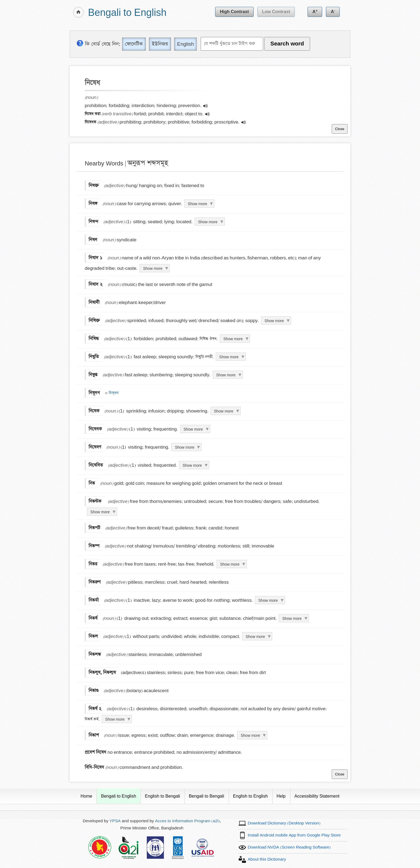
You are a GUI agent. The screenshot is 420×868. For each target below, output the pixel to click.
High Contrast (234, 12)
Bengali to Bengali (207, 796)
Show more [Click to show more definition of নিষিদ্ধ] (233, 339)
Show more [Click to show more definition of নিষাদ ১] (153, 268)
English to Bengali (163, 796)
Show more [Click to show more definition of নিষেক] (224, 411)
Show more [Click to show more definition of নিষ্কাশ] (250, 735)
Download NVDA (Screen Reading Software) (289, 847)
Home (86, 796)
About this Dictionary (267, 859)
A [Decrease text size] (333, 11)
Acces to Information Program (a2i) (188, 821)
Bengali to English (127, 13)
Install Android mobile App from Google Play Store (294, 835)
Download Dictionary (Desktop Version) (284, 823)
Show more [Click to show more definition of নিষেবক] (193, 429)
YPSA (115, 821)
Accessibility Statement (317, 796)
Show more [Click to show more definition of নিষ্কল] (255, 637)
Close (340, 129)
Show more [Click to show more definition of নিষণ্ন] (208, 222)
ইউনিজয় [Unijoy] (160, 44)
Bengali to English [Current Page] (118, 796)
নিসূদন (113, 393)
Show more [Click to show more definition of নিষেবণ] (185, 447)
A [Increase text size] (315, 11)
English (185, 44)
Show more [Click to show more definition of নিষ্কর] (230, 564)
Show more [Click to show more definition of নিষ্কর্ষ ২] (115, 719)
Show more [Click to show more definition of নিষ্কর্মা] (268, 600)
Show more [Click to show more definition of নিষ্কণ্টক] (100, 512)
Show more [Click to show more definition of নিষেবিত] (192, 465)
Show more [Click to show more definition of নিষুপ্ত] (226, 375)
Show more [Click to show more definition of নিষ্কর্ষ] (292, 618)
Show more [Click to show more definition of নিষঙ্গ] (198, 204)
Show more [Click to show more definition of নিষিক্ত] (274, 321)
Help (281, 796)
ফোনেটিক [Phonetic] (134, 44)
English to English (250, 796)
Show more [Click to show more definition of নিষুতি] (229, 357)
